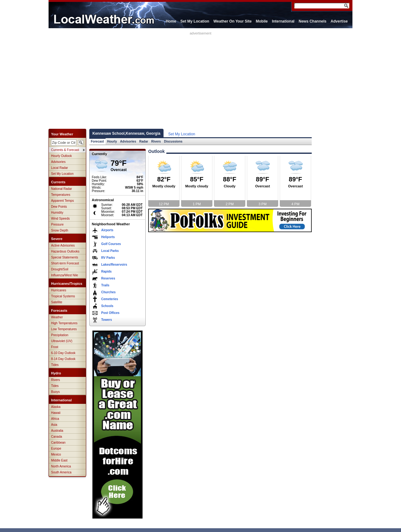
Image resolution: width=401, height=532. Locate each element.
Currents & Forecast (65, 150)
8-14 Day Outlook (63, 359)
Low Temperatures (64, 329)
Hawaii (56, 413)
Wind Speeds (60, 219)
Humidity (57, 213)
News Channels (312, 21)
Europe (56, 449)
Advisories (58, 162)
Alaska (56, 407)
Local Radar (60, 168)
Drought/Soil (60, 269)
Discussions (173, 141)
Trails (105, 285)
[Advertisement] (200, 79)
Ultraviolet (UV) (62, 341)
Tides (55, 365)
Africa (55, 419)
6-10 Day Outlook (63, 353)
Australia (57, 431)
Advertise (339, 21)
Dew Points (59, 207)
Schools (107, 306)
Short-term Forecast (65, 263)
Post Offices (110, 313)
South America (61, 472)
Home (171, 21)
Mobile (262, 21)
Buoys (55, 392)
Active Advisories (63, 245)
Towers (107, 320)
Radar (144, 141)
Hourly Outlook (61, 156)
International (283, 21)
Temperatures (61, 195)
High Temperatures (64, 323)
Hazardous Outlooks (65, 251)
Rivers (55, 380)
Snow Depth (60, 230)
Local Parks (110, 251)
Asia (54, 425)
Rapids (106, 271)
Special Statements (65, 257)
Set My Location (195, 21)
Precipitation (60, 335)
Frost (55, 347)
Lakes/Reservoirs (114, 265)
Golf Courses (111, 244)
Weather (57, 317)
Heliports (108, 237)
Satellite (57, 302)
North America (61, 466)
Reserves (108, 278)
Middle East (59, 460)
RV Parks (108, 258)
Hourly (112, 141)
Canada (57, 437)
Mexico (56, 454)
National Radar (62, 189)
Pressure (57, 224)
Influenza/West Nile (65, 275)
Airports (107, 230)
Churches (108, 292)
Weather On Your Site (232, 21)
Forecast (97, 141)
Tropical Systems (63, 296)
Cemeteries (110, 299)
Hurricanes (59, 290)
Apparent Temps (62, 201)
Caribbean (58, 443)
